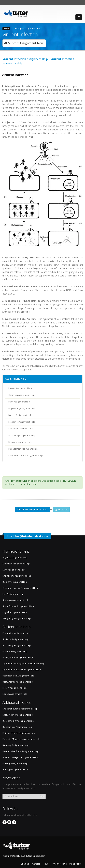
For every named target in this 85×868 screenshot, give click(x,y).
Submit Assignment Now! (24, 43)
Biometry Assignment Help (15, 745)
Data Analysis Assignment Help (18, 682)
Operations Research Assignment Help (22, 670)
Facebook (5, 822)
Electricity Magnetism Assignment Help (21, 739)
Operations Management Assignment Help (23, 664)
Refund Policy (75, 864)
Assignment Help (16, 379)
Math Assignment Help (20, 402)
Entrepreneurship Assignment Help (20, 709)
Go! (42, 796)
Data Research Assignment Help (18, 676)
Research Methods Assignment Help (21, 751)
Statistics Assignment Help (21, 429)
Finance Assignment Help (21, 442)
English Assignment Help (15, 612)
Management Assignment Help (24, 449)
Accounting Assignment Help (22, 435)
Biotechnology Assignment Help (18, 721)
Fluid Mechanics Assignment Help (19, 733)
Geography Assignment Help (17, 618)
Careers (36, 864)
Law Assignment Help (13, 594)
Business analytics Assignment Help (20, 757)
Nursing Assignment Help (15, 763)
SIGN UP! (61, 509)
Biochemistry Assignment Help (17, 727)
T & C (46, 864)
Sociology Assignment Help (16, 600)
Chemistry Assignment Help (22, 395)
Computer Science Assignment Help (26, 456)
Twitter (14, 822)
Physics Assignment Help (21, 388)
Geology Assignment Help (15, 770)
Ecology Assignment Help (15, 694)
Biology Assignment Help (28, 29)
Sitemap (25, 864)
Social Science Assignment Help (18, 606)
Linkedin (9, 822)
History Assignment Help (15, 688)
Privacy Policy (58, 864)
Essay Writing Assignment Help (18, 715)
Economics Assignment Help (22, 422)
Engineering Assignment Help (23, 408)
